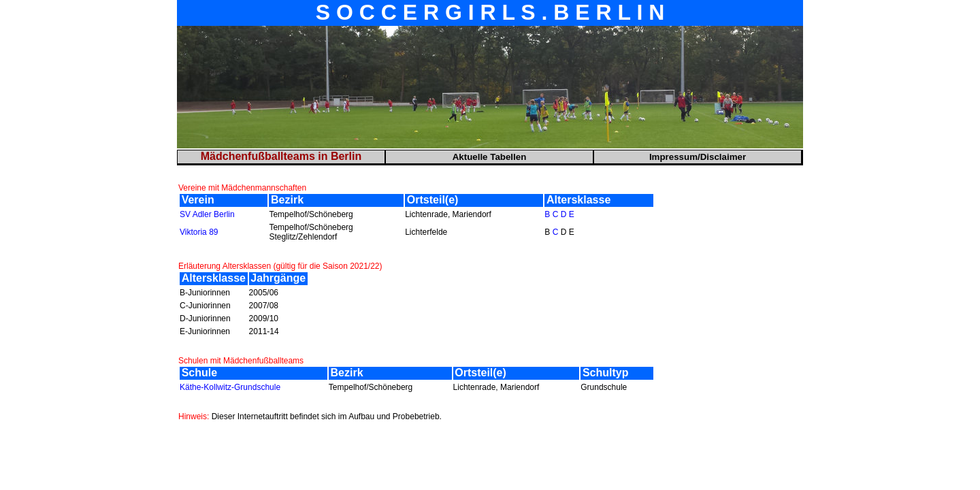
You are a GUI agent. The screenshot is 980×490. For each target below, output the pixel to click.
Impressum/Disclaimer (698, 157)
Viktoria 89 (199, 232)
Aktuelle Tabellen (490, 157)
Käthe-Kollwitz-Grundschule (230, 387)
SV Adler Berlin (207, 214)
